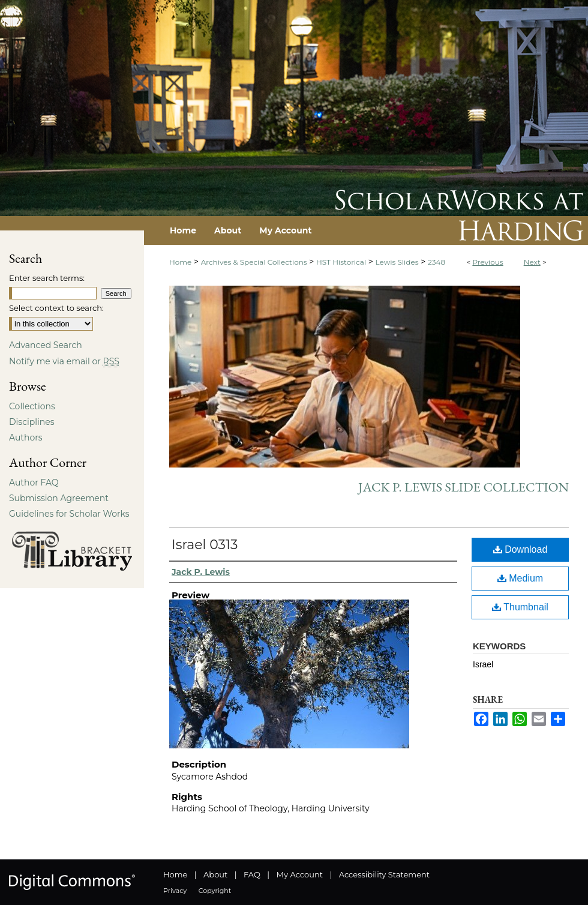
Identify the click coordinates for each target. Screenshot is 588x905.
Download (520, 549)
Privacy (175, 891)
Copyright (215, 891)
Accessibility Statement (384, 874)
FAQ (252, 874)
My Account (300, 874)
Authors (26, 437)
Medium (520, 578)
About (215, 874)
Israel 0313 (205, 545)
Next (532, 262)
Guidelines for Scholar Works (69, 514)
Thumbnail (520, 607)
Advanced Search (46, 345)
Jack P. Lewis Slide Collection (463, 487)
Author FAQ (34, 483)
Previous (487, 262)
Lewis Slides (397, 262)
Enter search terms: (47, 278)
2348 (436, 262)
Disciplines (31, 422)
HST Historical (341, 262)
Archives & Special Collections (254, 262)
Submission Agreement (59, 498)
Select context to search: (56, 308)
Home (180, 262)
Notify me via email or (64, 361)
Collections (32, 406)
